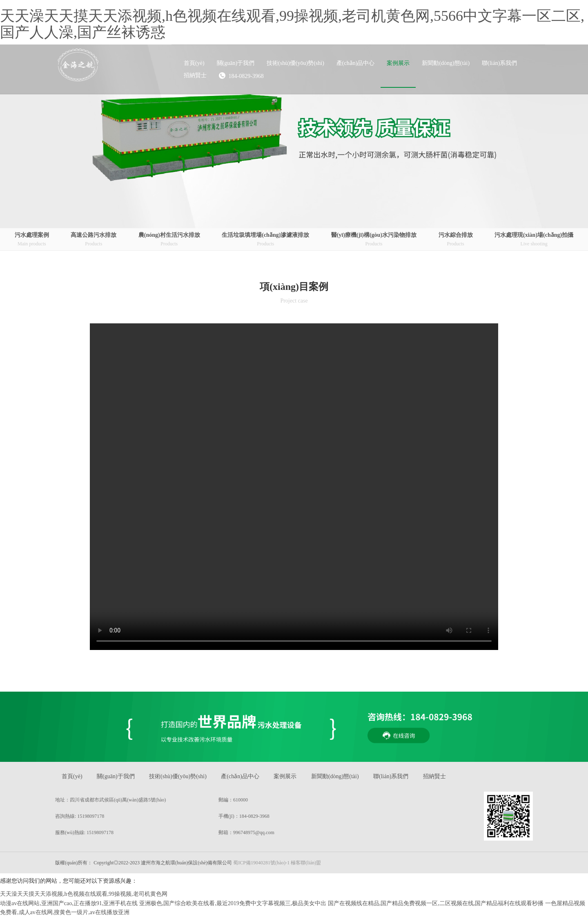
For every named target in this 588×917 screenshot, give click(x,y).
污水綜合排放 (456, 240)
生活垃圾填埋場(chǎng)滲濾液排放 (265, 240)
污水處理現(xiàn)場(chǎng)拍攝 (534, 240)
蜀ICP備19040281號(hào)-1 (261, 863)
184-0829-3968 (241, 76)
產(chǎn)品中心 (240, 776)
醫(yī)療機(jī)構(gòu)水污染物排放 (374, 240)
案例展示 (285, 776)
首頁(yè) (72, 776)
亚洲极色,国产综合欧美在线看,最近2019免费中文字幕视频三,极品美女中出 (233, 903)
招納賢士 (434, 776)
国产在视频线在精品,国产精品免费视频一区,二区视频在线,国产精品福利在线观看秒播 (436, 903)
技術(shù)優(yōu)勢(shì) (178, 776)
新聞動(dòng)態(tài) (335, 776)
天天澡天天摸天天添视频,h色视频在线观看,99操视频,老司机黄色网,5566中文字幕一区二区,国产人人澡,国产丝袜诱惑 (292, 24)
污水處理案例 (32, 240)
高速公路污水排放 (94, 240)
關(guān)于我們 (116, 776)
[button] (236, 63)
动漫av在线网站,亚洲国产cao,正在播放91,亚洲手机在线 (69, 903)
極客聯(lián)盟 (306, 863)
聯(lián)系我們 (391, 776)
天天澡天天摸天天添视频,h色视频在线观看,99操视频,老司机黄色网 (84, 894)
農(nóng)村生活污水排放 (169, 240)
